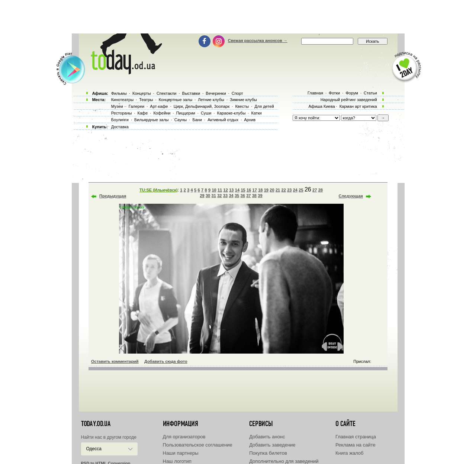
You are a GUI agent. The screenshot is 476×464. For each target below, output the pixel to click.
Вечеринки (216, 93)
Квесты (242, 106)
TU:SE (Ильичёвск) (158, 190)
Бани (197, 120)
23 (289, 190)
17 (255, 190)
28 (321, 190)
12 (226, 190)
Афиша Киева (321, 106)
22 (284, 190)
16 (249, 190)
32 (219, 196)
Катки (256, 113)
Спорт (237, 93)
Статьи (370, 93)
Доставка (120, 127)
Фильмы (119, 93)
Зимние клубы (243, 100)
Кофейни (162, 113)
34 (231, 196)
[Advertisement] (238, 17)
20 (272, 190)
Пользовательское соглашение (198, 445)
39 (260, 196)
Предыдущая (113, 196)
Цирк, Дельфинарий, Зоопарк (202, 106)
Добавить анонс (267, 437)
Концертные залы (176, 100)
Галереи (136, 106)
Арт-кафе (159, 106)
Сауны (181, 120)
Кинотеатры (122, 100)
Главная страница (356, 437)
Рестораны (122, 113)
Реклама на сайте (356, 445)
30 (208, 196)
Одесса (94, 449)
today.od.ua (96, 424)
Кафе (143, 113)
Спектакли (167, 93)
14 (237, 190)
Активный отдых (223, 120)
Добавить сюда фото (166, 361)
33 (225, 196)
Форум (352, 93)
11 (220, 190)
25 (301, 190)
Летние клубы (211, 100)
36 (243, 196)
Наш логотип (177, 461)
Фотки (334, 93)
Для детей (264, 106)
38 (254, 196)
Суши (206, 113)
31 (214, 196)
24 (295, 190)
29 (202, 196)
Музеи (117, 106)
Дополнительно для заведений (284, 461)
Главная (315, 93)
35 (237, 196)
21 (278, 190)
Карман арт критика (358, 106)
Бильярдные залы (151, 120)
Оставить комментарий (115, 361)
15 (243, 190)
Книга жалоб (350, 453)
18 (260, 190)
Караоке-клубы (231, 113)
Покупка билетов (268, 453)
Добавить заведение (272, 445)
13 (231, 190)
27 (315, 190)
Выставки (191, 93)
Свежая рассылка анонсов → (258, 41)
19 (266, 190)
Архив (250, 120)
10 (214, 190)
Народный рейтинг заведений (349, 100)
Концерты (142, 93)
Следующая (351, 196)
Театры (146, 100)
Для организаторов (184, 437)
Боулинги (120, 120)
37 (248, 196)
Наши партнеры (181, 453)
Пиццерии (186, 113)
